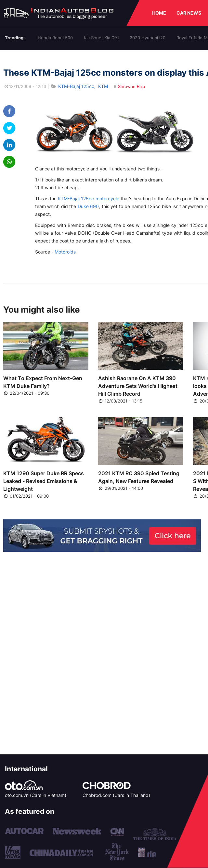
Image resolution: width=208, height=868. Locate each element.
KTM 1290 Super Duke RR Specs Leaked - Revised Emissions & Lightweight (44, 481)
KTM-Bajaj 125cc (76, 86)
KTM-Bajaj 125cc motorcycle (88, 198)
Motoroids (65, 252)
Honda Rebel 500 (55, 38)
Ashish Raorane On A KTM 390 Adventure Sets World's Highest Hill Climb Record (138, 386)
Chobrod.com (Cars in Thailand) (116, 795)
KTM (103, 86)
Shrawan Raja (129, 86)
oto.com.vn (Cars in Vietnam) (36, 795)
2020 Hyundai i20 (148, 38)
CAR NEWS (189, 13)
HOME (159, 13)
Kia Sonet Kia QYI (101, 38)
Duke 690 (88, 206)
